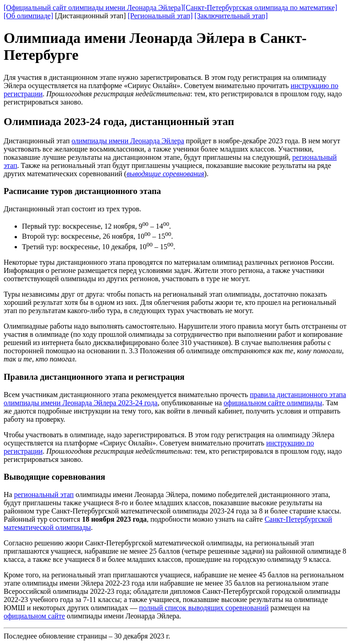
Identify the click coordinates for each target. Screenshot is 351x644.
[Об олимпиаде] (28, 16)
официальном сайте (34, 616)
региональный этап (44, 495)
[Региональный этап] (160, 16)
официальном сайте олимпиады (273, 403)
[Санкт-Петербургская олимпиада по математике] (260, 8)
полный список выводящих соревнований (204, 608)
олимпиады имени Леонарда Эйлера (128, 141)
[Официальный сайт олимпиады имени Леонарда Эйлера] (93, 8)
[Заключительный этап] (231, 16)
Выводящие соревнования (54, 477)
